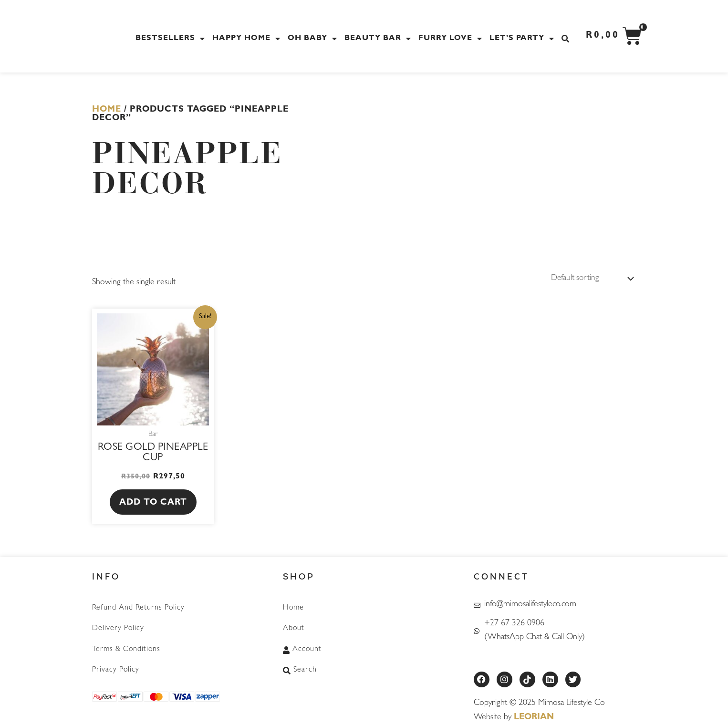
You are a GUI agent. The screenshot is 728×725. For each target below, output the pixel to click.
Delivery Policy (118, 628)
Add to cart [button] (153, 503)
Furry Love (452, 39)
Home (107, 110)
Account (302, 648)
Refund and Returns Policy (138, 608)
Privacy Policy (116, 668)
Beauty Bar (379, 39)
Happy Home (248, 39)
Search (300, 668)
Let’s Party (523, 39)
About (294, 628)
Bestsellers (172, 39)
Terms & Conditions (126, 648)
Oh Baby (314, 39)
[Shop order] (589, 279)
